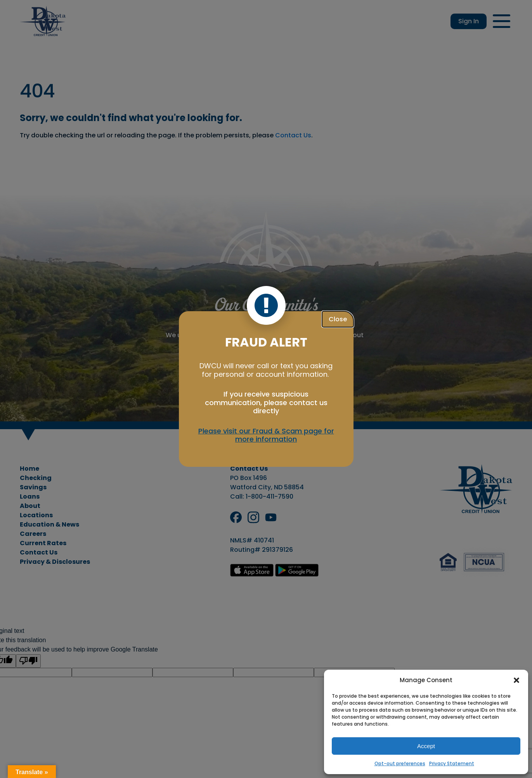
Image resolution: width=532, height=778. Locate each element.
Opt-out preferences (400, 763)
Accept (426, 746)
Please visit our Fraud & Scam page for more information (266, 435)
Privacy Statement (452, 763)
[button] (516, 680)
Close (338, 319)
